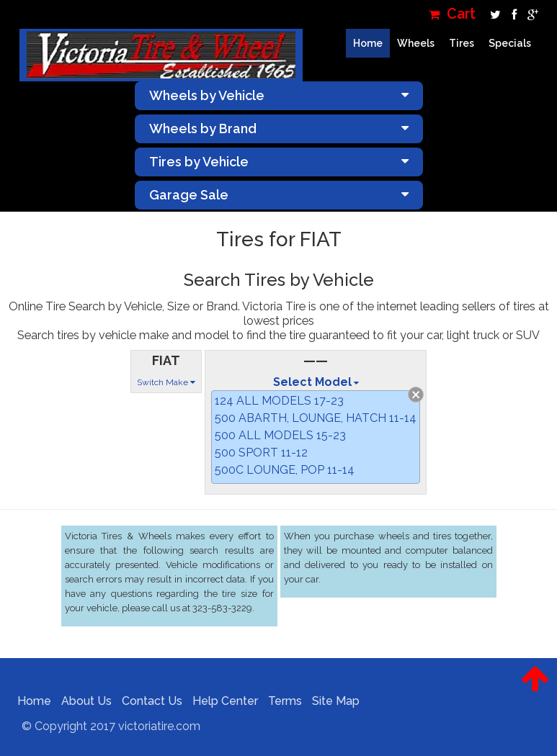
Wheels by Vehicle (279, 95)
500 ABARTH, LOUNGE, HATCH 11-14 (316, 418)
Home (368, 43)
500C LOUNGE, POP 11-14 (285, 470)
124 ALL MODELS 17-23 (279, 401)
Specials (510, 43)
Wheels (416, 43)
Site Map (330, 701)
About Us (81, 701)
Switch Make (166, 382)
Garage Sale (279, 195)
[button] (535, 690)
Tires (462, 43)
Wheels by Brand (279, 129)
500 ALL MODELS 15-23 (280, 435)
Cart (452, 14)
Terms (279, 701)
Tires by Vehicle (279, 162)
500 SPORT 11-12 (261, 453)
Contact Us (146, 701)
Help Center (219, 701)
